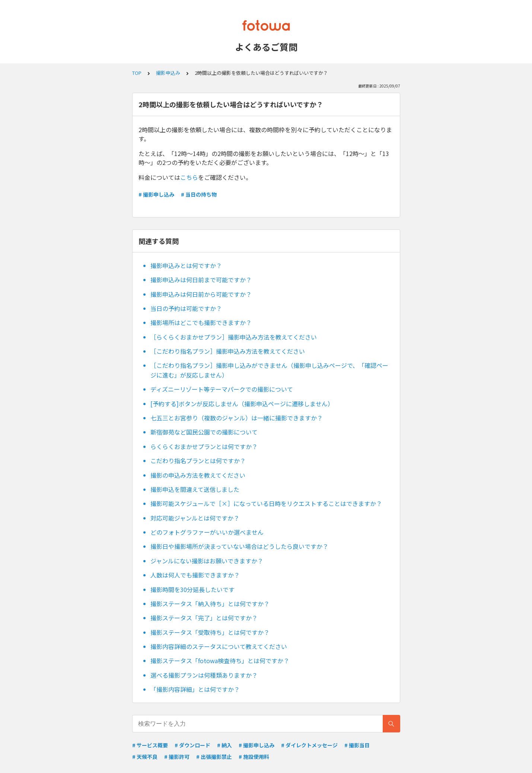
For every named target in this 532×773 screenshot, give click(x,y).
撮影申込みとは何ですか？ (186, 265)
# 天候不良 (145, 757)
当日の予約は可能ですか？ (186, 308)
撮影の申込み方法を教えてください (198, 475)
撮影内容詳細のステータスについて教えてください (219, 646)
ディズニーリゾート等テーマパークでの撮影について (222, 389)
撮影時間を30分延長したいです (192, 589)
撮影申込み (168, 73)
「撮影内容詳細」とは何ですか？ (195, 689)
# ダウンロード (192, 745)
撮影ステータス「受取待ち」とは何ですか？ (210, 632)
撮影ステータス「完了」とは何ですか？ (204, 618)
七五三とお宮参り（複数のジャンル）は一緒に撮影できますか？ (237, 418)
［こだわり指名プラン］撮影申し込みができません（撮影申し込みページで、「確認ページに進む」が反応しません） (269, 370)
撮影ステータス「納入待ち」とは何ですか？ (210, 604)
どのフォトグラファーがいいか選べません (207, 532)
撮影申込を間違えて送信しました (195, 489)
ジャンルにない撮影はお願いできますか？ (207, 561)
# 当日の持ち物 (199, 194)
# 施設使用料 (254, 757)
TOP (137, 73)
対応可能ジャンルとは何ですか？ (195, 518)
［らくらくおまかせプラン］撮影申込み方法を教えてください (234, 337)
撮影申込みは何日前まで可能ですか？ (201, 280)
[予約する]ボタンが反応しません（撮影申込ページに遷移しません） (242, 404)
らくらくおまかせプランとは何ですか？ (204, 446)
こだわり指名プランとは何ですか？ (198, 461)
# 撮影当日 (357, 745)
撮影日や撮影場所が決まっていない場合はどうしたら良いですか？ (239, 546)
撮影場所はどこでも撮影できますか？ (201, 322)
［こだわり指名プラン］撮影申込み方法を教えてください (228, 351)
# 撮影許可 (177, 757)
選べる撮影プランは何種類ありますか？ (204, 675)
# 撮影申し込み (156, 194)
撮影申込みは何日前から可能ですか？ (201, 294)
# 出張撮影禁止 (214, 757)
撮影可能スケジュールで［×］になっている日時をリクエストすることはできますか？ (266, 503)
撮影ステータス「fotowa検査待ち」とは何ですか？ (220, 661)
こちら (189, 177)
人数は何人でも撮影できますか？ (195, 575)
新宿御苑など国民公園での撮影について (204, 432)
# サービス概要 (150, 745)
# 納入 (224, 745)
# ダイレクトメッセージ (309, 745)
